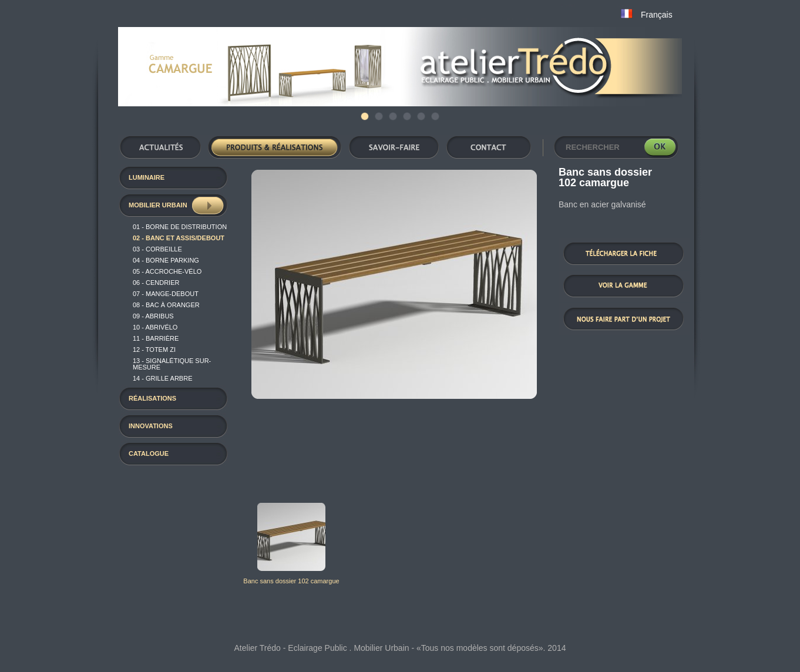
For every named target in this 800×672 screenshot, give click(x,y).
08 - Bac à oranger (166, 305)
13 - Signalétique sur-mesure (172, 364)
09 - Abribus (153, 316)
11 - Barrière (156, 338)
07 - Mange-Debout (166, 294)
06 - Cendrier (156, 283)
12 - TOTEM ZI (154, 350)
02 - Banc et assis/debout (179, 238)
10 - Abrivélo (155, 327)
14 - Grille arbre (163, 378)
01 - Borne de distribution (180, 227)
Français (657, 15)
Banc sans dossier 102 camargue (291, 581)
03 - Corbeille (157, 249)
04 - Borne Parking (166, 260)
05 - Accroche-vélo (167, 271)
